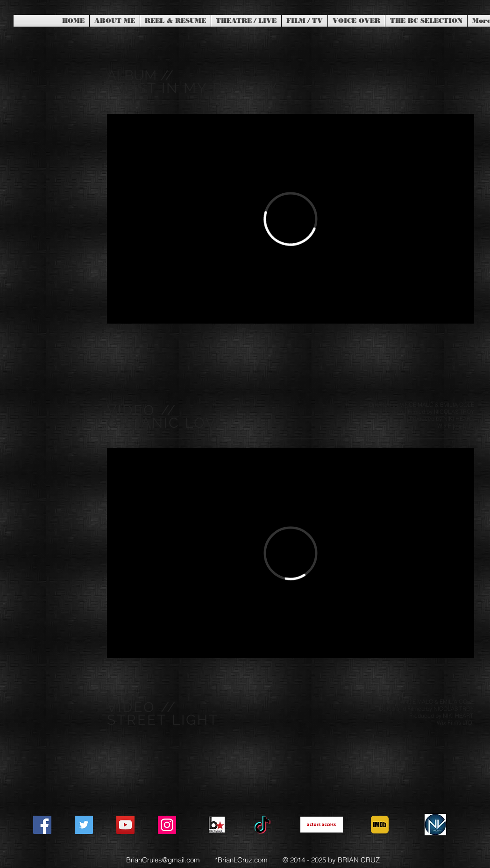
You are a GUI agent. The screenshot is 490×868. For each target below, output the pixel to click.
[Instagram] (167, 825)
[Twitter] (84, 825)
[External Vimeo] (291, 219)
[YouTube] (125, 825)
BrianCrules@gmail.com (163, 860)
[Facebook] (42, 825)
